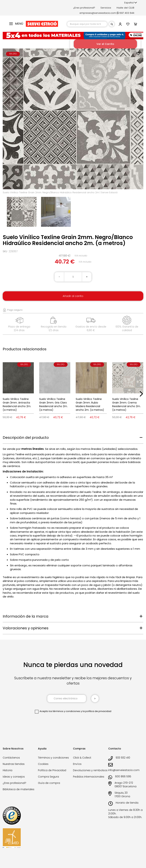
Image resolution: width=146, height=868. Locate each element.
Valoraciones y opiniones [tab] (26, 628)
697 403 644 (125, 13)
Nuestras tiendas (14, 764)
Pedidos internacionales (89, 777)
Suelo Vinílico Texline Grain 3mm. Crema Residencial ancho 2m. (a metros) (126, 404)
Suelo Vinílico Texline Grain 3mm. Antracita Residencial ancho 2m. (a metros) (17, 404)
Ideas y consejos (14, 777)
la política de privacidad (97, 711)
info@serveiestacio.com (124, 770)
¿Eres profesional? (84, 8)
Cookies (43, 764)
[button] (131, 3)
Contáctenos (11, 758)
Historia (7, 770)
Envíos (77, 764)
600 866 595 (123, 776)
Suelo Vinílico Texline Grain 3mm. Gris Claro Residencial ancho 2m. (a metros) (53, 404)
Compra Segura (48, 777)
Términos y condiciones (53, 758)
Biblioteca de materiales (19, 789)
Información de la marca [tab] (26, 616)
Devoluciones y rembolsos (90, 770)
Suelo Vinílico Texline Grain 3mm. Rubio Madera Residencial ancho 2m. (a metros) (90, 404)
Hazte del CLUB (125, 8)
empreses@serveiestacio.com (98, 13)
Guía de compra (49, 783)
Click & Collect (82, 758)
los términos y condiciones (65, 711)
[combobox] (87, 24)
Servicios (106, 8)
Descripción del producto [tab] (26, 438)
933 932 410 (123, 758)
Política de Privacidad (52, 770)
